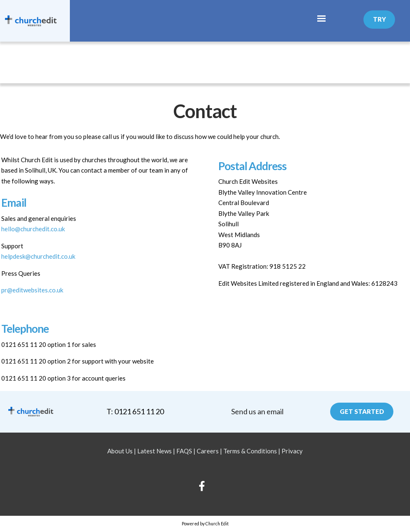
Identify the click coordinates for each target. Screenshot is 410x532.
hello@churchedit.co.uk (33, 229)
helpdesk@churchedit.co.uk (38, 256)
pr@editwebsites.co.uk (32, 290)
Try (379, 19)
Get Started (362, 411)
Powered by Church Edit (205, 524)
